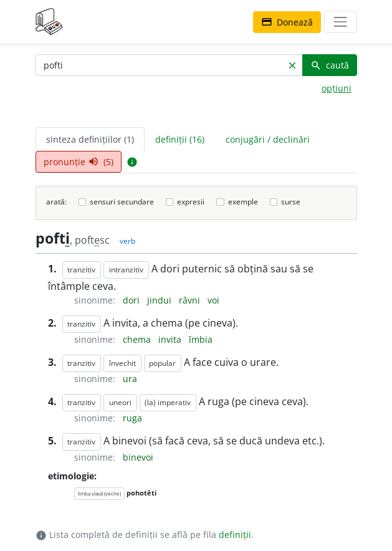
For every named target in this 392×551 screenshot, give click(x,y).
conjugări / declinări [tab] (268, 139)
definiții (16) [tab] (180, 139)
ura (130, 379)
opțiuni (337, 88)
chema (138, 339)
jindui (160, 300)
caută (330, 65)
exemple (243, 202)
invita (171, 339)
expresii (191, 202)
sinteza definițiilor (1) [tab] (90, 139)
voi (213, 300)
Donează (287, 22)
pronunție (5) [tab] (79, 162)
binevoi (138, 457)
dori (132, 300)
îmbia (201, 339)
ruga (132, 418)
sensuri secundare (122, 202)
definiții (235, 534)
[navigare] (340, 22)
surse (291, 202)
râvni (191, 300)
